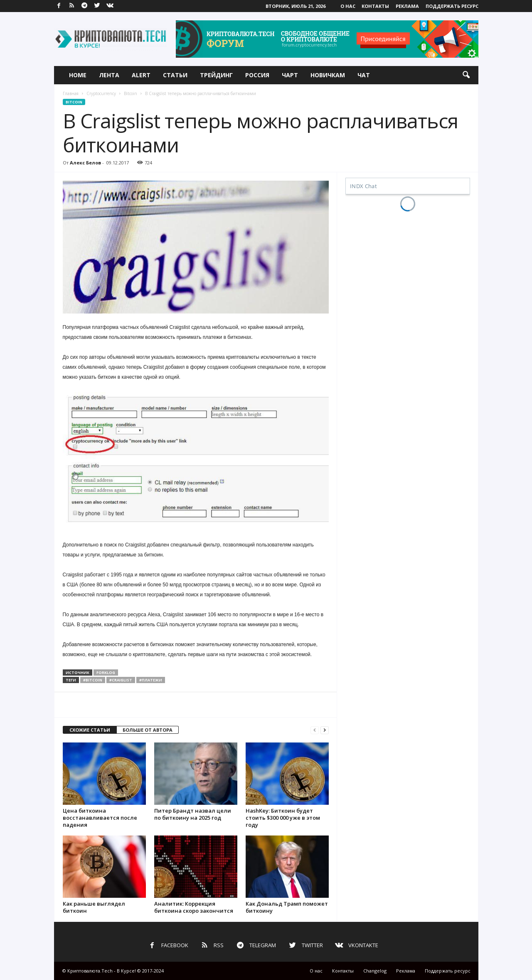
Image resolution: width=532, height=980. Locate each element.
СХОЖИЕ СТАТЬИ (90, 730)
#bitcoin (93, 680)
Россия (257, 75)
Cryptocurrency (101, 93)
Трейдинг (216, 75)
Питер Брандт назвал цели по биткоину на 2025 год (193, 814)
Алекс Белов (85, 163)
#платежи (151, 680)
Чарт (290, 75)
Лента (109, 75)
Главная (71, 93)
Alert (141, 75)
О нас (348, 6)
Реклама (407, 6)
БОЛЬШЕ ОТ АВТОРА (148, 730)
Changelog (375, 971)
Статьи (175, 75)
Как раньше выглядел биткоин (94, 907)
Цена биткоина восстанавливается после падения (100, 818)
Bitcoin (131, 93)
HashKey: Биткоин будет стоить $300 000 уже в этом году (283, 818)
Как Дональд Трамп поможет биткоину (287, 907)
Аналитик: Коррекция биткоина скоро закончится (194, 907)
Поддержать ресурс (452, 6)
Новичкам (328, 75)
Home (78, 75)
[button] (466, 75)
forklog (106, 673)
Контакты (375, 6)
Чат (364, 75)
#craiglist (121, 680)
